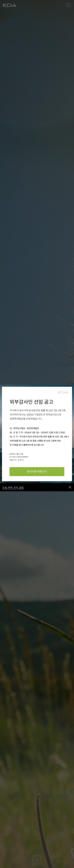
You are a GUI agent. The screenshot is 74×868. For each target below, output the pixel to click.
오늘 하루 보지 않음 (13, 487)
